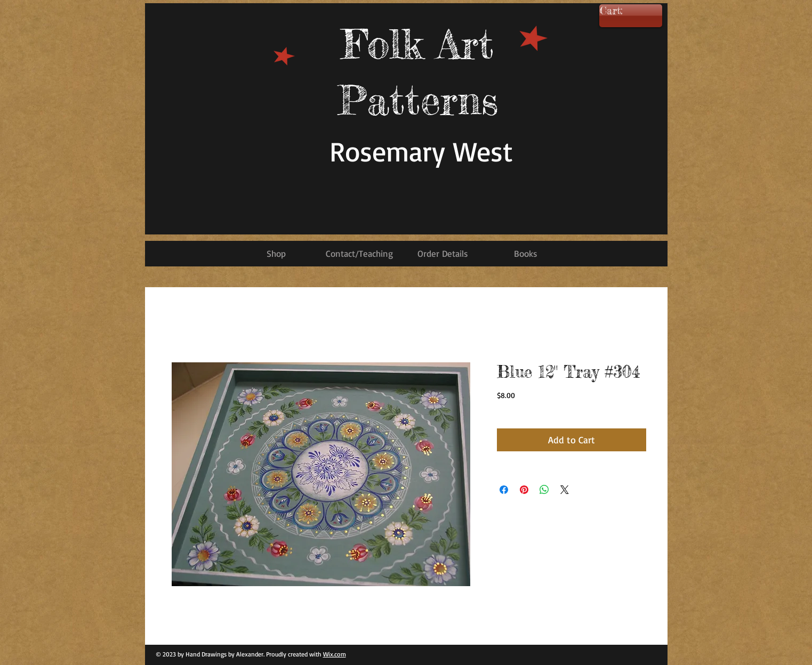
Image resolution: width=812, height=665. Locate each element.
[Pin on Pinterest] (524, 490)
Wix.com (335, 654)
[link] (627, 11)
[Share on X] (565, 490)
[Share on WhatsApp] (544, 490)
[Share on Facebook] (504, 490)
